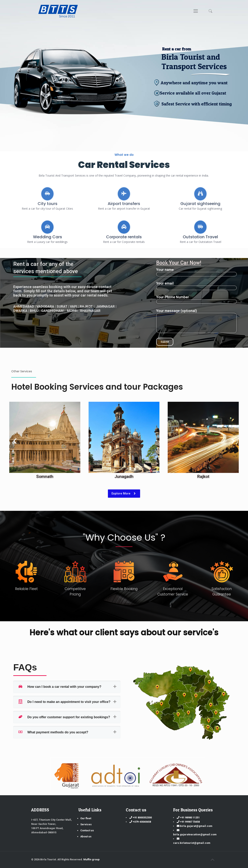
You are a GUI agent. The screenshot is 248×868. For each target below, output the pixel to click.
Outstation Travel (200, 237)
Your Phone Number (196, 299)
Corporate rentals (124, 237)
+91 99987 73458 (188, 822)
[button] (15, 441)
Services (86, 824)
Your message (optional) (196, 321)
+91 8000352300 (141, 818)
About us (86, 836)
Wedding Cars (48, 237)
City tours (48, 204)
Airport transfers (124, 204)
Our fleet (86, 818)
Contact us (87, 830)
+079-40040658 (140, 822)
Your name (196, 272)
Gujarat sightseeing (200, 204)
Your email (196, 286)
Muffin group (91, 859)
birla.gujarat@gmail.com (195, 826)
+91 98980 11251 (188, 818)
